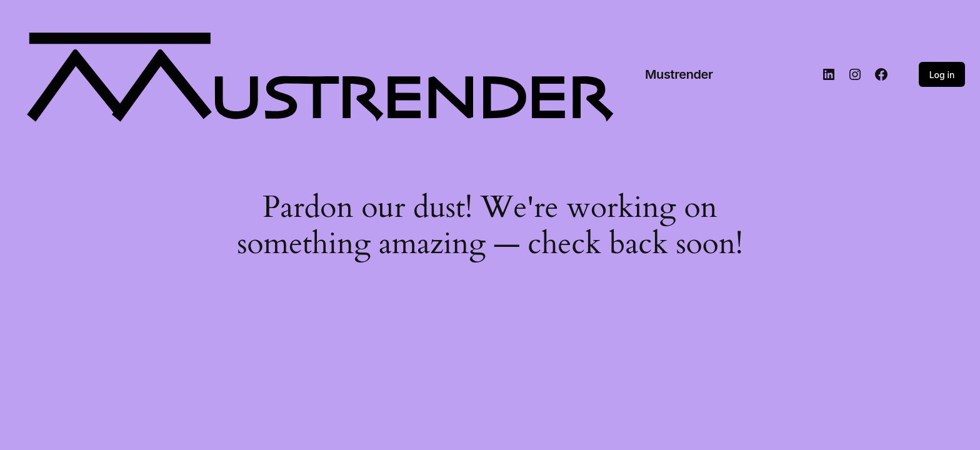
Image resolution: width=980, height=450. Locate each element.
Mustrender (679, 74)
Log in (942, 75)
